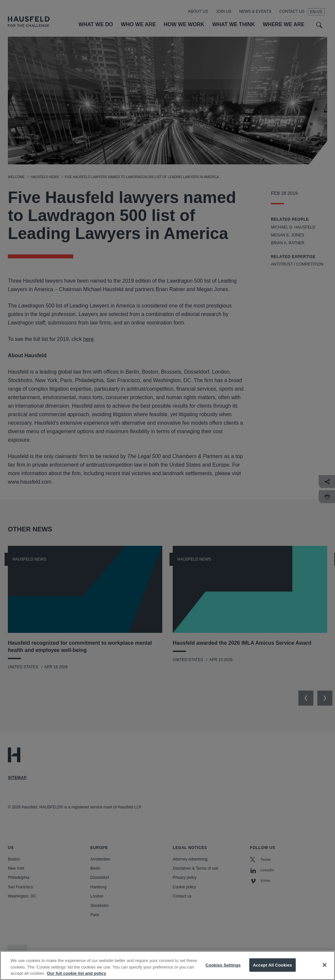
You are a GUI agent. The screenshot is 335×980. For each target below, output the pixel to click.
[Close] (325, 971)
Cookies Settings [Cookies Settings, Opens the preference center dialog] (223, 970)
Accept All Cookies (273, 970)
